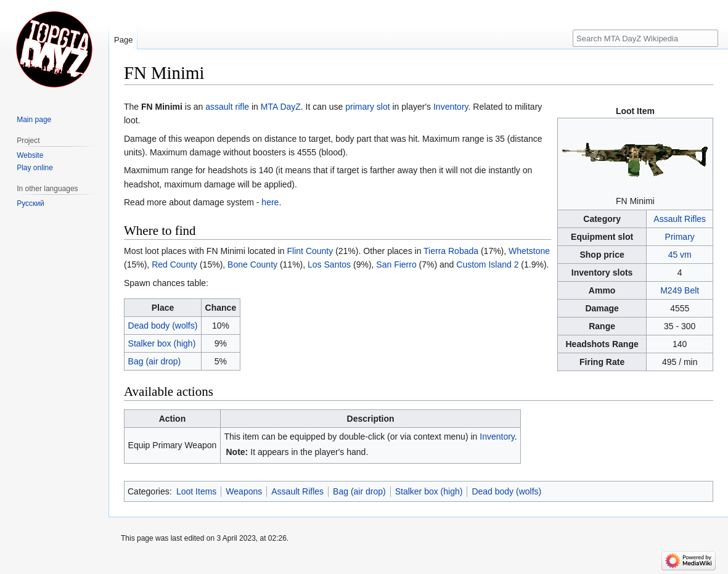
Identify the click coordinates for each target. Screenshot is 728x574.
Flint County (310, 251)
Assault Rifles (680, 219)
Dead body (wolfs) (163, 326)
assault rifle (227, 107)
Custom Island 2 (487, 264)
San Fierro (396, 264)
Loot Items (196, 491)
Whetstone (529, 251)
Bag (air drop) (155, 361)
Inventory (451, 107)
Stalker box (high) (162, 343)
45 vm (680, 255)
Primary (680, 237)
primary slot (367, 107)
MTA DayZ (281, 107)
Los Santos (329, 264)
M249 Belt (680, 290)
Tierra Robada (451, 251)
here (270, 202)
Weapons (244, 491)
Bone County (252, 264)
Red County (174, 264)
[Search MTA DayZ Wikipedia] (645, 38)
